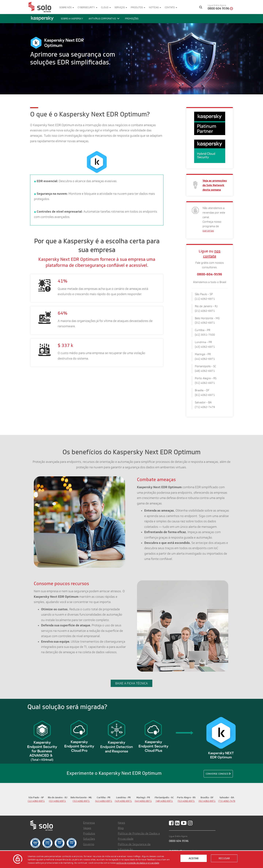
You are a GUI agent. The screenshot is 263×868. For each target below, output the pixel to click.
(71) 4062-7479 (227, 801)
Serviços (121, 7)
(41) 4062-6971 (104, 801)
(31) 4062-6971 (81, 801)
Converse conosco (218, 774)
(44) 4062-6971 (143, 801)
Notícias (155, 7)
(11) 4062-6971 (36, 801)
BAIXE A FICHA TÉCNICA (131, 683)
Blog (121, 828)
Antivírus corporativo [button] (104, 19)
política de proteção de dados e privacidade (138, 863)
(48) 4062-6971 (164, 801)
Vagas (87, 828)
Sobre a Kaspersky (72, 19)
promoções (132, 19)
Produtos (138, 7)
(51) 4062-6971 (186, 801)
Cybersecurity (87, 7)
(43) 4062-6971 (123, 801)
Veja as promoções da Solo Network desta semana (215, 185)
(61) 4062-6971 (207, 801)
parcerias (208, 231)
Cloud (106, 7)
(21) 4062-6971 (57, 801)
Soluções (89, 839)
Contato (171, 7)
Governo (89, 844)
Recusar (224, 858)
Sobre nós (67, 7)
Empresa (89, 823)
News (121, 823)
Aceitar (194, 858)
